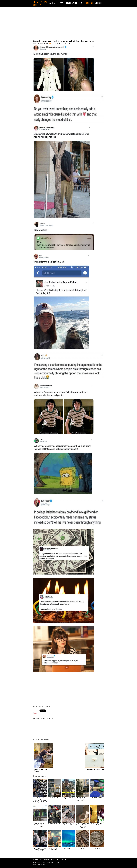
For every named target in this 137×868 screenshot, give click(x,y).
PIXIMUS (40, 2)
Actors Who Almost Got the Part (97, 824)
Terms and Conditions (48, 862)
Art (62, 3)
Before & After (54, 797)
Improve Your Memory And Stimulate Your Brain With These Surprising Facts (40, 800)
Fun (81, 3)
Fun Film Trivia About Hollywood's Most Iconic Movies (40, 849)
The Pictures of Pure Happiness (69, 798)
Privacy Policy (60, 862)
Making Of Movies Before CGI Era (69, 824)
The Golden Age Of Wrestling (54, 849)
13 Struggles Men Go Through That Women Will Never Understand (83, 825)
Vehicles (99, 3)
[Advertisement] (68, 24)
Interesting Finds (97, 797)
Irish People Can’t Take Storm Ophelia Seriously (40, 825)
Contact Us (37, 862)
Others (89, 3)
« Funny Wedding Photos (41, 770)
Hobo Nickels (97, 848)
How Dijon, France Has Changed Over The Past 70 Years (83, 799)
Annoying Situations (54, 823)
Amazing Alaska (69, 848)
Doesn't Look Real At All (94, 769)
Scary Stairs (83, 848)
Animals (53, 3)
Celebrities (71, 3)
